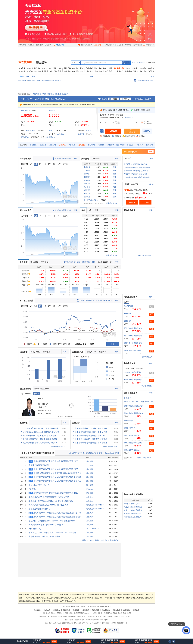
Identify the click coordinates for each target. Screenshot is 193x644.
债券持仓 (96, 158)
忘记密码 (48, 45)
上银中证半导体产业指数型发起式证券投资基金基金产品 (55, 481)
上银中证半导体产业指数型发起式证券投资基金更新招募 (55, 477)
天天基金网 (22, 81)
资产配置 (47, 352)
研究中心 (57, 610)
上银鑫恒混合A (129, 421)
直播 (110, 71)
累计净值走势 (26, 210)
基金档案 (23, 145)
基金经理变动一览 (42, 389)
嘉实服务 (58, 94)
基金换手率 (91, 352)
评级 (59, 68)
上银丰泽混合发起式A (132, 450)
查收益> (151, 184)
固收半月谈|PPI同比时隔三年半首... (137, 171)
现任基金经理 (26, 389)
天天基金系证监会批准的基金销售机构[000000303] (66, 616)
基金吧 (105, 71)
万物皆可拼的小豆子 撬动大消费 (136, 174)
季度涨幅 (34, 262)
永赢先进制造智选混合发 (133, 510)
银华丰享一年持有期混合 (133, 372)
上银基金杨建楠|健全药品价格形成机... (138, 177)
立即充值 (145, 202)
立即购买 (113, 131)
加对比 (127, 99)
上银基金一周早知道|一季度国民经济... (138, 167)
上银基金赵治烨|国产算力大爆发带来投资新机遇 (49, 497)
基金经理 (43, 145)
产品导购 (110, 45)
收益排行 (136, 71)
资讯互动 (90, 68)
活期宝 (127, 68)
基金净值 (30, 68)
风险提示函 (106, 610)
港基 (55, 68)
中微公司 (87, 167)
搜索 (126, 63)
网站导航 (149, 45)
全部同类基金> (147, 357)
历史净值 (62, 145)
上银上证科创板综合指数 (133, 443)
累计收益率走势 (26, 301)
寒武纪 (86, 174)
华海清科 (87, 190)
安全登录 (31, 45)
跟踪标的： (25, 137)
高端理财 (151, 68)
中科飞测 (87, 193)
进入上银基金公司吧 (112, 453)
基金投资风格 (78, 352)
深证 (93, 77)
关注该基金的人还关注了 (134, 494)
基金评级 (81, 134)
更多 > (117, 158)
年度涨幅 (45, 262)
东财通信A (127, 314)
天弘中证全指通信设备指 (133, 328)
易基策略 (65, 94)
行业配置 (101, 145)
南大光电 (87, 197)
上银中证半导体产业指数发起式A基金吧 (37, 453)
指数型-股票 (30, 131)
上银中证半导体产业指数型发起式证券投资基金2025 (53, 461)
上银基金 (61, 134)
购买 (151, 307)
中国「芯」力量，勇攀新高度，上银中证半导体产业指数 (52, 533)
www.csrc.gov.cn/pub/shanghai (97, 620)
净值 (83, 210)
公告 (55, 71)
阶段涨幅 (72, 145)
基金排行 (45, 68)
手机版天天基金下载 (144, 99)
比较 (81, 68)
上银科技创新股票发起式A (133, 413)
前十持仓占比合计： (91, 200)
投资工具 (67, 68)
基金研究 (90, 71)
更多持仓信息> (112, 203)
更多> (76, 158)
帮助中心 (128, 45)
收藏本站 (23, 45)
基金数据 (22, 68)
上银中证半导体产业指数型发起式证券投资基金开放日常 (55, 513)
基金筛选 (67, 71)
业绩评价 (103, 352)
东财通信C (128, 321)
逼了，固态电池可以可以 (39, 485)
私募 (59, 71)
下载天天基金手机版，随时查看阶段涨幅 (80, 262)
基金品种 (41, 63)
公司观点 (128, 158)
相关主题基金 (130, 363)
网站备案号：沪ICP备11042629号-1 (115, 623)
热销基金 (143, 71)
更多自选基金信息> (145, 255)
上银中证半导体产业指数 (133, 350)
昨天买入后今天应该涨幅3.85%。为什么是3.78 (48, 505)
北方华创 (87, 170)
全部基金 (32, 81)
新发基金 (38, 71)
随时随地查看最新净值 (63, 158)
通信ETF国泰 (128, 306)
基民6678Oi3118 (92, 529)
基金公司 (142, 62)
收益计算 (76, 71)
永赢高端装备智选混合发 (133, 507)
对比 (113, 344)
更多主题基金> (147, 386)
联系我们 (66, 610)
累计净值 (52, 110)
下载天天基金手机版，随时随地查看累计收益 (96, 300)
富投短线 (90, 485)
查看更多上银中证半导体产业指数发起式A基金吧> (100, 540)
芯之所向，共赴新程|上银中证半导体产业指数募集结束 (52, 521)
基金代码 (135, 62)
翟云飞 (88, 131)
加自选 (115, 99)
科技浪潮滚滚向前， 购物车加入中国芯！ (46, 525)
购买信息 (150, 145)
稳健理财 (143, 68)
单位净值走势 (26, 159)
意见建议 (117, 610)
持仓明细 (91, 145)
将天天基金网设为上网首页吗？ (74, 607)
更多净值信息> (112, 255)
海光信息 (87, 184)
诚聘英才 (136, 610)
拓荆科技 (87, 180)
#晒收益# (33, 489)
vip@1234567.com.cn (81, 613)
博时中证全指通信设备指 (133, 343)
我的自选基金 (130, 210)
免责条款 (86, 610)
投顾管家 (37, 68)
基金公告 (130, 145)
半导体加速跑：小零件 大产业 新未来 (44, 536)
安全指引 (76, 610)
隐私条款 (95, 610)
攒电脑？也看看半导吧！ (39, 465)
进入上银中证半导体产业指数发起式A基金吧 (86, 453)
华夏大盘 (36, 94)
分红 (51, 71)
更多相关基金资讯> (57, 446)
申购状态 (45, 71)
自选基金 (120, 45)
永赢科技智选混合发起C (133, 517)
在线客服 (126, 610)
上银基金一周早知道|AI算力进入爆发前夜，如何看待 (51, 501)
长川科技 (87, 187)
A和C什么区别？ (36, 529)
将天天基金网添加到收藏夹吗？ (99, 607)
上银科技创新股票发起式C (133, 406)
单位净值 (24, 110)
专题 (110, 68)
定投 (51, 68)
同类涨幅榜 (23, 641)
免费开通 (132, 202)
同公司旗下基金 (131, 393)
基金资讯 (24, 423)
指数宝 (135, 68)
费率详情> (129, 117)
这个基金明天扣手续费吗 (39, 509)
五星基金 (151, 71)
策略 (96, 71)
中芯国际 (87, 177)
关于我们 (37, 610)
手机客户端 (60, 45)
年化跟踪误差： (51, 137)
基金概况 (33, 145)
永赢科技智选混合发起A (133, 514)
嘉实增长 (43, 94)
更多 (152, 77)
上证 (33, 77)
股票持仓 (85, 159)
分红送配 (82, 145)
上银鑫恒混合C (129, 428)
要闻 (96, 68)
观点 (100, 68)
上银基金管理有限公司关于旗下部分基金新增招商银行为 (55, 473)
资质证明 (47, 610)
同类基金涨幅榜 (131, 297)
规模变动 (111, 145)
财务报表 (140, 145)
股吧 (115, 167)
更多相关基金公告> (110, 446)
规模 (51, 131)
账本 (81, 71)
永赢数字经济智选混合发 (133, 380)
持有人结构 (120, 145)
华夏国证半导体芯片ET (132, 504)
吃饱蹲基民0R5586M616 (95, 505)
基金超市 (120, 71)
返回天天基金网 (85, 45)
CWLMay (90, 489)
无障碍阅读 (138, 45)
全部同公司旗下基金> (144, 458)
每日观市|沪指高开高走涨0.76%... (136, 164)
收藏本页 (151, 62)
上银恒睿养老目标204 (132, 435)
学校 (104, 68)
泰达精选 (51, 94)
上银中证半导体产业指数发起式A (49, 81)
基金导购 (128, 71)
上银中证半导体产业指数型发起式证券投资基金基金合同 (55, 517)
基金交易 (98, 45)
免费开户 (39, 45)
